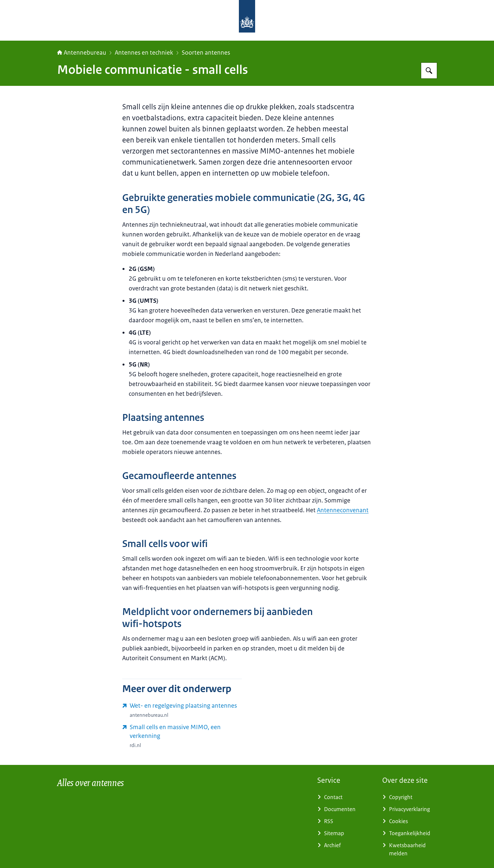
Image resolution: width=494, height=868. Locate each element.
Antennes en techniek (144, 53)
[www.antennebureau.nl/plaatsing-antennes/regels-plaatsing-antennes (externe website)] (182, 710)
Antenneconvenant (343, 510)
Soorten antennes (206, 53)
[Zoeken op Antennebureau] (429, 71)
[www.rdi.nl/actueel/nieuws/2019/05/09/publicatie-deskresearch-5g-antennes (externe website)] (182, 736)
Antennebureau (82, 53)
